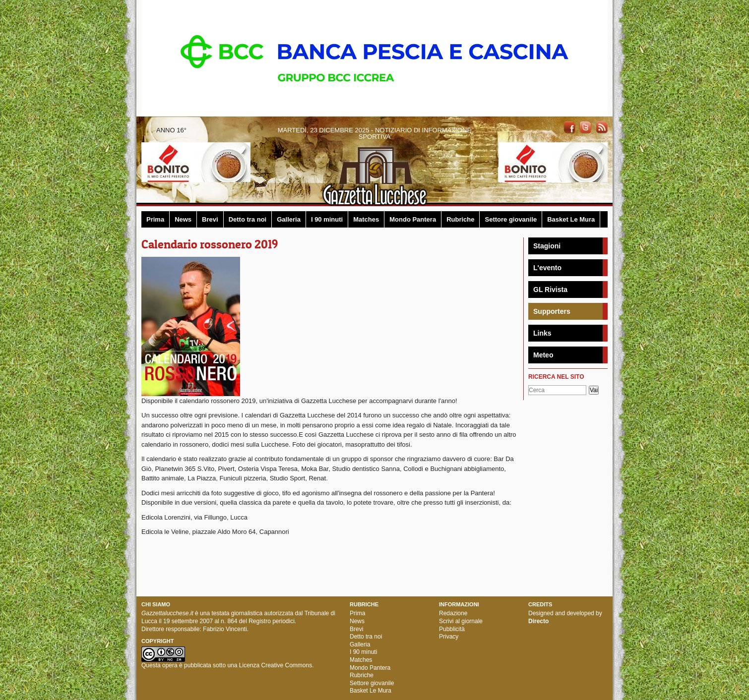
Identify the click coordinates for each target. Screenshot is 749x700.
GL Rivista (550, 290)
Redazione (453, 613)
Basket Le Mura (571, 219)
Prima (155, 219)
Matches (366, 219)
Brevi (210, 219)
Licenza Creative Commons (276, 665)
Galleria (289, 219)
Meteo (543, 355)
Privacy (449, 637)
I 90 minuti (327, 219)
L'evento (547, 268)
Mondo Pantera (413, 219)
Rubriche (460, 219)
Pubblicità (452, 629)
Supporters (552, 311)
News (183, 219)
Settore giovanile (511, 219)
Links (542, 333)
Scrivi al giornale (461, 621)
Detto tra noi (248, 219)
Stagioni (547, 246)
